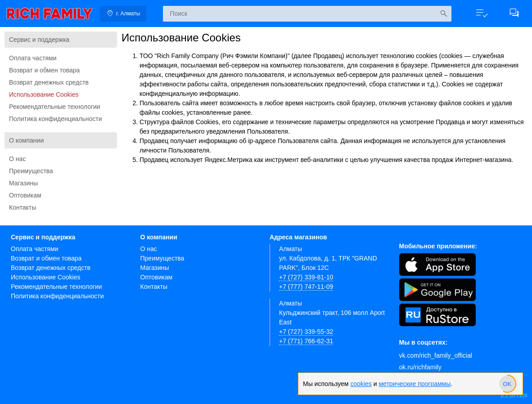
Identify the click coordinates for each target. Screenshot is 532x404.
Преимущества (31, 171)
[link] (50, 13)
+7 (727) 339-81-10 (306, 277)
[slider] (507, 384)
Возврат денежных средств (49, 82)
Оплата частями (33, 58)
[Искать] (444, 14)
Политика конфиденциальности (56, 119)
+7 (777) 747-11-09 (306, 287)
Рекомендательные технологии (55, 107)
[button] (482, 13)
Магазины (23, 183)
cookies (361, 384)
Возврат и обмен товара (44, 70)
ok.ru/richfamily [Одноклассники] (420, 367)
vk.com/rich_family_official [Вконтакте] (436, 355)
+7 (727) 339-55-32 (306, 332)
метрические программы (415, 384)
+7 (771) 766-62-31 (306, 341)
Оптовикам (25, 195)
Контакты (23, 207)
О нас (17, 159)
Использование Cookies (44, 94)
